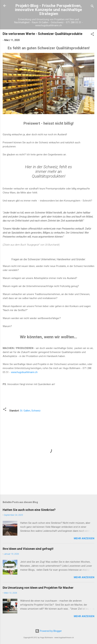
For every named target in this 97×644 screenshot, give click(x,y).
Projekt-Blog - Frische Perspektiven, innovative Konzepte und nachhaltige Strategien (48, 10)
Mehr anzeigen (84, 538)
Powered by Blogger (48, 631)
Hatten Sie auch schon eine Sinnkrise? (29, 510)
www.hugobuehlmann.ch (24, 372)
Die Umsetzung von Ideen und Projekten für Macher (38, 588)
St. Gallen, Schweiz (30, 411)
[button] (92, 35)
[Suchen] (92, 7)
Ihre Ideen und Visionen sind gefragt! (28, 549)
